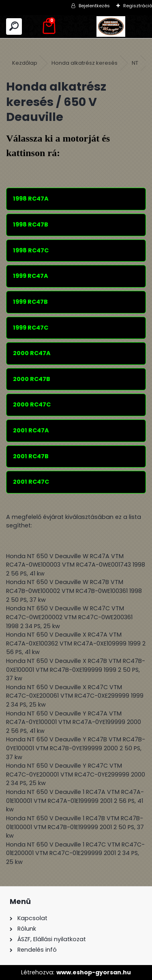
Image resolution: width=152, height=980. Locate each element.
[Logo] (111, 26)
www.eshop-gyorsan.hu (94, 972)
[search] (14, 26)
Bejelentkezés (94, 6)
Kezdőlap (25, 63)
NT (135, 63)
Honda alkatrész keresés (85, 63)
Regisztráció (138, 6)
